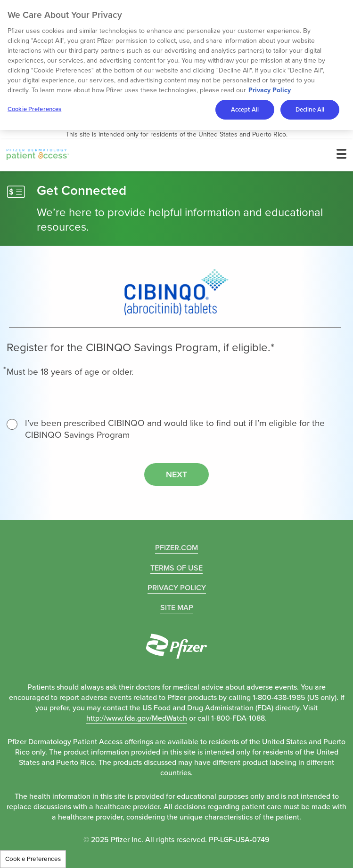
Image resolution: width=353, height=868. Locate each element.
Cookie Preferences (33, 859)
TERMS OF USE (176, 568)
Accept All (245, 109)
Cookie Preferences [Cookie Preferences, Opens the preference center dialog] (34, 109)
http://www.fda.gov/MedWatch (137, 718)
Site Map (177, 607)
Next (176, 474)
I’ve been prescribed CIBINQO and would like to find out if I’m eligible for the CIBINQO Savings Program (166, 429)
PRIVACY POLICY (177, 588)
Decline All (310, 109)
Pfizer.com (176, 548)
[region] (176, 65)
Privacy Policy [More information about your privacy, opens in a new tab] (270, 90)
